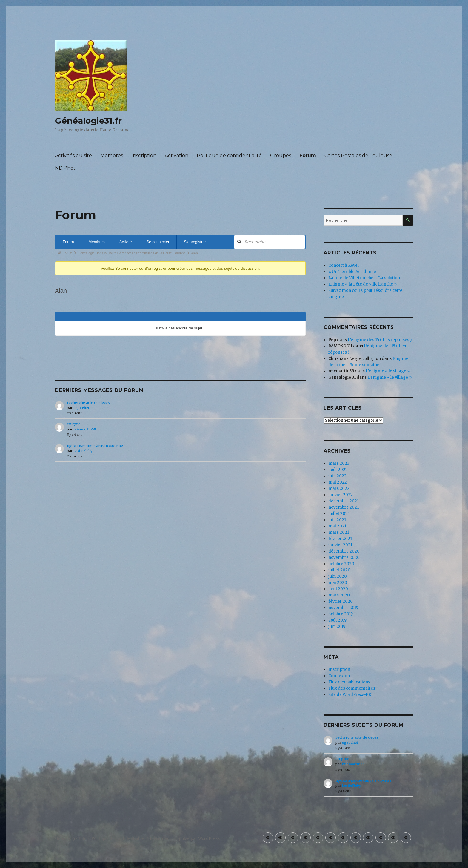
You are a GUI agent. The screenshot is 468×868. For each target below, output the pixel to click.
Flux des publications (349, 682)
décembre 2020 (344, 551)
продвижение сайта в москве (95, 445)
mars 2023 (339, 463)
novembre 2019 (343, 608)
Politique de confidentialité (229, 155)
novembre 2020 (344, 558)
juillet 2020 (339, 570)
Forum (308, 155)
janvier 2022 (341, 495)
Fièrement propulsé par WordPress (185, 839)
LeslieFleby (83, 451)
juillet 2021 (339, 514)
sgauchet (81, 408)
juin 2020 (338, 576)
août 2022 (338, 470)
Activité (126, 242)
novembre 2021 (344, 507)
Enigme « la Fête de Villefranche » (362, 284)
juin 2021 (337, 520)
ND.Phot (65, 168)
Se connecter (158, 242)
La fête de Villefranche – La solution (364, 278)
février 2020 (341, 601)
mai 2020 (338, 583)
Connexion (339, 676)
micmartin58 (85, 429)
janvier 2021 (340, 545)
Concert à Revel (344, 265)
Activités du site (73, 155)
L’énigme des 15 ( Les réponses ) (380, 340)
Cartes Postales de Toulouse (358, 155)
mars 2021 (339, 532)
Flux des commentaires (352, 688)
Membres (112, 155)
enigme (74, 424)
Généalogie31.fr (88, 121)
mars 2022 (339, 489)
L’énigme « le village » (388, 371)
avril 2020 (338, 589)
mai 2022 (338, 482)
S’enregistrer (195, 242)
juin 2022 (337, 476)
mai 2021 (337, 526)
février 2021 (340, 539)
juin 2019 (337, 627)
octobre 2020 (341, 564)
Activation (177, 155)
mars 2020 (339, 595)
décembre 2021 (344, 501)
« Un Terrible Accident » (352, 272)
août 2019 (337, 620)
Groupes (281, 155)
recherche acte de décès (88, 402)
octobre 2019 (341, 614)
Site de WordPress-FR (350, 695)
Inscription (144, 155)
